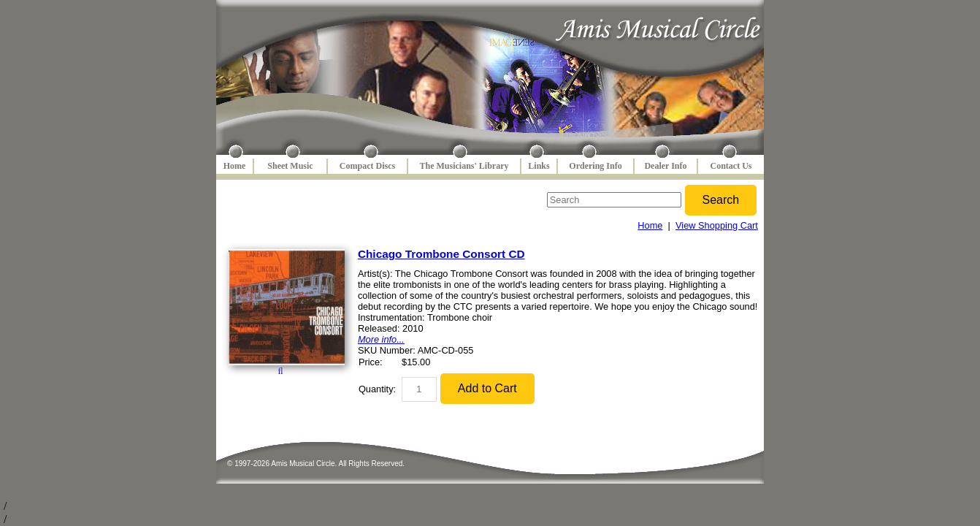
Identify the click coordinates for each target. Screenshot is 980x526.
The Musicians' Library (464, 166)
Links (539, 166)
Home (235, 166)
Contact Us (731, 166)
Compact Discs (367, 166)
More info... (381, 339)
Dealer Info (665, 166)
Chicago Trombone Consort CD (441, 254)
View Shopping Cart (717, 225)
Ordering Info (595, 166)
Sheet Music (290, 166)
